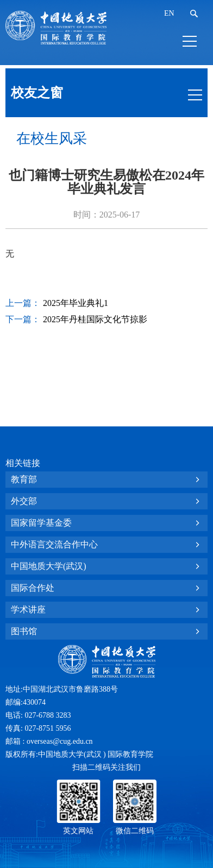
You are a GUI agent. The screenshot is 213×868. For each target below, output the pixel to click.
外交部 (24, 501)
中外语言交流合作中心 (54, 544)
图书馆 (24, 631)
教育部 (24, 479)
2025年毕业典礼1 (76, 303)
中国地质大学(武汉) (49, 566)
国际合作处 (33, 588)
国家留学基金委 (41, 523)
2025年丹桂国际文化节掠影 (95, 319)
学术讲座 (28, 609)
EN (169, 13)
